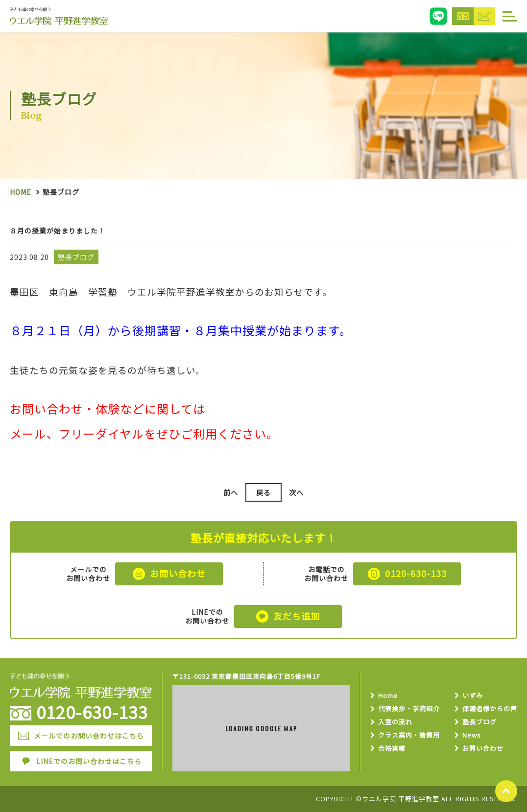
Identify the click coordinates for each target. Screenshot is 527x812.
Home (21, 192)
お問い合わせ (483, 749)
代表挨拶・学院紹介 (409, 709)
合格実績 (392, 749)
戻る (263, 492)
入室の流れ (395, 722)
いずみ (473, 696)
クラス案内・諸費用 (409, 735)
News (472, 735)
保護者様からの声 (490, 709)
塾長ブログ (479, 722)
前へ (231, 492)
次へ (296, 492)
